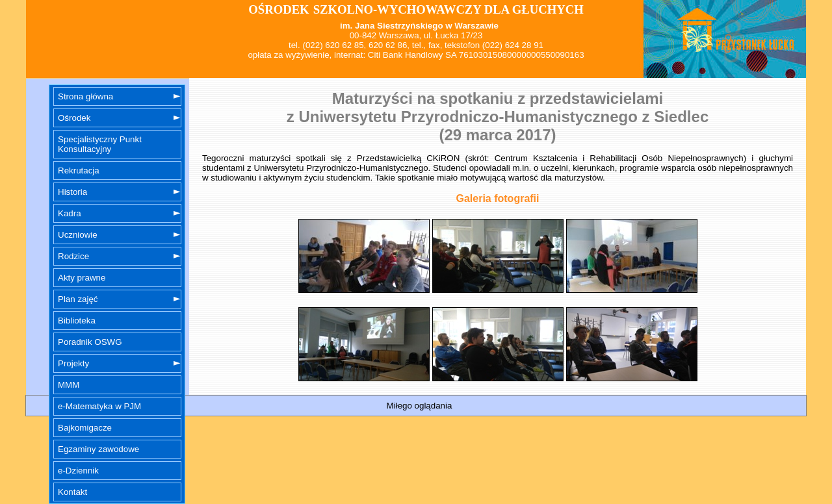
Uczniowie (78, 235)
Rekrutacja (79, 170)
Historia (72, 192)
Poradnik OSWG (90, 342)
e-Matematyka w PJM (99, 406)
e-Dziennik (78, 471)
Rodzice (73, 256)
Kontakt (72, 492)
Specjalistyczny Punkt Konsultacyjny (100, 144)
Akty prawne (82, 278)
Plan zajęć (78, 299)
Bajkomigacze (85, 428)
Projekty (73, 363)
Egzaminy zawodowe (98, 449)
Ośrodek (74, 118)
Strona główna (85, 96)
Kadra (70, 213)
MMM (69, 385)
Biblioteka (77, 321)
